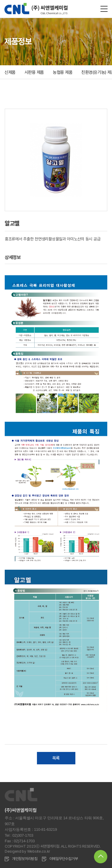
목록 (56, 758)
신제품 (10, 72)
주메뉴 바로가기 (0, 0)
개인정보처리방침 (25, 859)
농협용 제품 (63, 72)
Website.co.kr (39, 851)
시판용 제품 (34, 72)
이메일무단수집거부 (64, 859)
